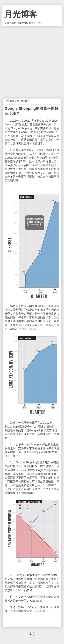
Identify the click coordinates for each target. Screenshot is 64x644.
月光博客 (21, 14)
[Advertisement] (32, 60)
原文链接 (40, 611)
